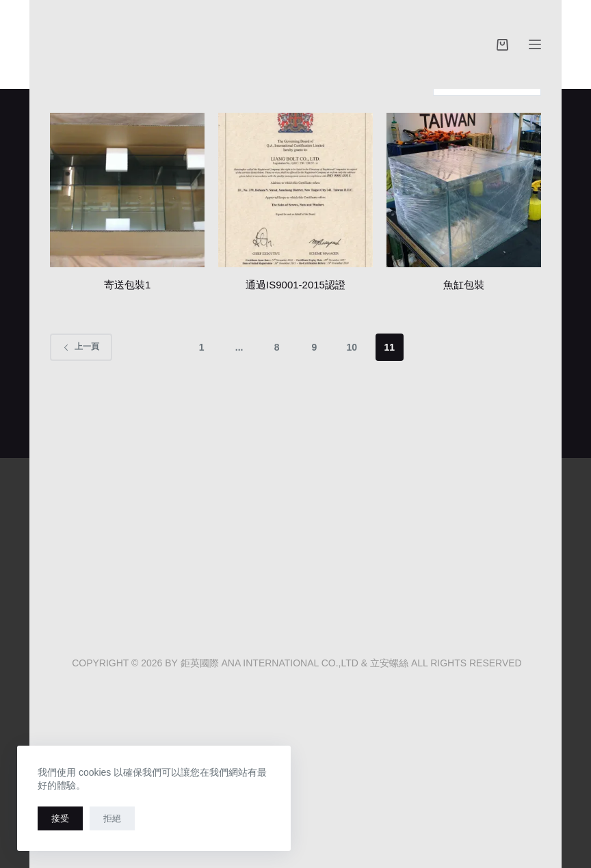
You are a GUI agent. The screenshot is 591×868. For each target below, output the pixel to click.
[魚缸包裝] (464, 190)
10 (352, 347)
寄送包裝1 (127, 285)
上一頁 (81, 347)
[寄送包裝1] (127, 190)
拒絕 (112, 818)
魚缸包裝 (464, 285)
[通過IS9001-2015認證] (295, 190)
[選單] (535, 44)
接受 (60, 818)
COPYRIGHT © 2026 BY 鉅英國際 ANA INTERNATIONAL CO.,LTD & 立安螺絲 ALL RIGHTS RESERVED (295, 663)
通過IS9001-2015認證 (295, 285)
